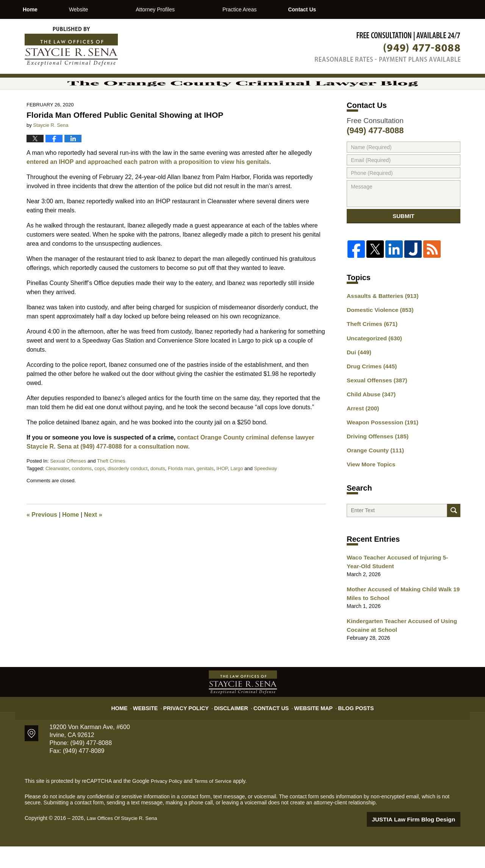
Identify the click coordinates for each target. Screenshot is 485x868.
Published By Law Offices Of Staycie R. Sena (388, 47)
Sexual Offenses (68, 485)
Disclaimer (234, 726)
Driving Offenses (375, 459)
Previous (42, 539)
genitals (205, 493)
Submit (404, 244)
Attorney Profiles (187, 9)
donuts (158, 493)
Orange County (373, 472)
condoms (82, 493)
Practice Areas (271, 9)
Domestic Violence (377, 340)
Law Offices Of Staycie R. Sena (124, 840)
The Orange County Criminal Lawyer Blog (71, 47)
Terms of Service (215, 803)
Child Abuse (369, 419)
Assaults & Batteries (379, 326)
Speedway (265, 493)
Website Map (309, 726)
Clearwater (57, 493)
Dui (358, 379)
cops (99, 493)
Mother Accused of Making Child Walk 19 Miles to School (398, 618)
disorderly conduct (128, 493)
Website (110, 9)
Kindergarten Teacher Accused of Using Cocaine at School (397, 648)
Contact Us (350, 9)
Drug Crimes (370, 393)
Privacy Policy (194, 726)
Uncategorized (372, 366)
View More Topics (369, 485)
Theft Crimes (111, 485)
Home (46, 9)
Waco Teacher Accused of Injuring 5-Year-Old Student (399, 588)
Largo (237, 493)
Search (454, 534)
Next (93, 539)
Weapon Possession (379, 446)
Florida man (181, 493)
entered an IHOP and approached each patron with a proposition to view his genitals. (149, 186)
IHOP (222, 493)
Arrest (361, 432)
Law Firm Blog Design (424, 841)
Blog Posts (348, 726)
